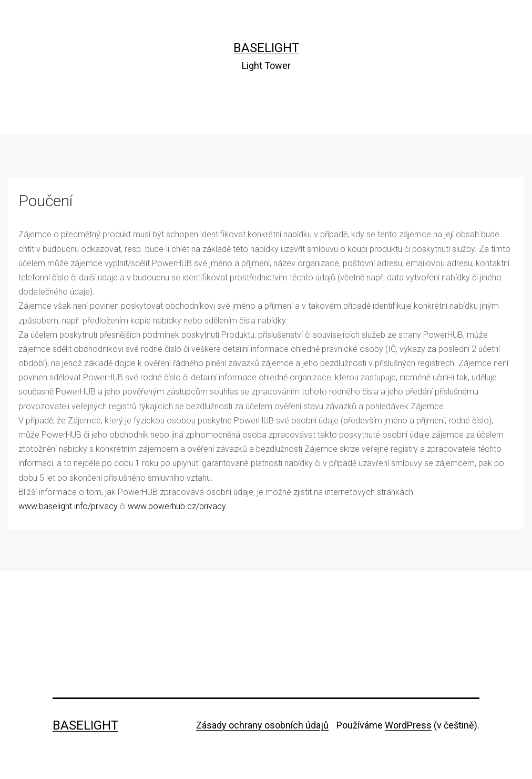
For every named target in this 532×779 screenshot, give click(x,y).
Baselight (266, 48)
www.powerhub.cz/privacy (177, 506)
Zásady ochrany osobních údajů (262, 725)
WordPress (408, 725)
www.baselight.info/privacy (68, 506)
